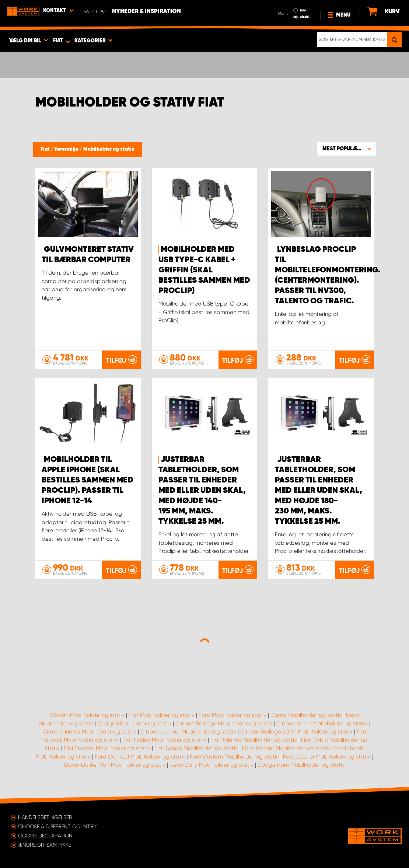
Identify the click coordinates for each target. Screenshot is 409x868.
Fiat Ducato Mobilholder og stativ (107, 748)
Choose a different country (57, 826)
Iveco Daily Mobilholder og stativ (212, 765)
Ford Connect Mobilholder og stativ (140, 757)
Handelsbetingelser (45, 817)
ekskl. (305, 17)
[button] (346, 149)
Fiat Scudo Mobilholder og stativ (196, 748)
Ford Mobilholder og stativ (233, 715)
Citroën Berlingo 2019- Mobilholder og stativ (296, 732)
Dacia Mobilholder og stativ (306, 715)
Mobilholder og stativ (109, 149)
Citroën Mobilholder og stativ (87, 715)
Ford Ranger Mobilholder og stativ (286, 748)
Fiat (46, 149)
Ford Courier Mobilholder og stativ (327, 757)
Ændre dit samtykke (45, 845)
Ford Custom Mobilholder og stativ (234, 757)
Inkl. (304, 10)
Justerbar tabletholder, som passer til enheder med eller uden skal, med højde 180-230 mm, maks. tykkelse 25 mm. (319, 491)
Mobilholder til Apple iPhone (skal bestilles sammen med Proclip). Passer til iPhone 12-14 (88, 480)
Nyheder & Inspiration (146, 11)
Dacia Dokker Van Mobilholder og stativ (115, 765)
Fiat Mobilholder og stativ (162, 715)
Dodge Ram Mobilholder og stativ (301, 765)
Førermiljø (67, 149)
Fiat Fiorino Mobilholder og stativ (164, 740)
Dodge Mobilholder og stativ (134, 724)
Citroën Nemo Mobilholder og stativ (322, 724)
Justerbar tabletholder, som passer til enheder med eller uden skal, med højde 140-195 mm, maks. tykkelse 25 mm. (202, 491)
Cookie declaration (45, 836)
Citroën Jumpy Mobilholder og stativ (90, 732)
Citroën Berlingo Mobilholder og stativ (224, 724)
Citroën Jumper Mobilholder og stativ (188, 732)
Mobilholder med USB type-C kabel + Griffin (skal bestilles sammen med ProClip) (204, 270)
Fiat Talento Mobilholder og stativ (254, 740)
